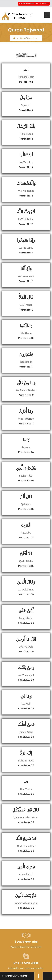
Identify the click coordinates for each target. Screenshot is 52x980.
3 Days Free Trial (26, 942)
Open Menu (47, 15)
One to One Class (26, 963)
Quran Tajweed (27, 38)
